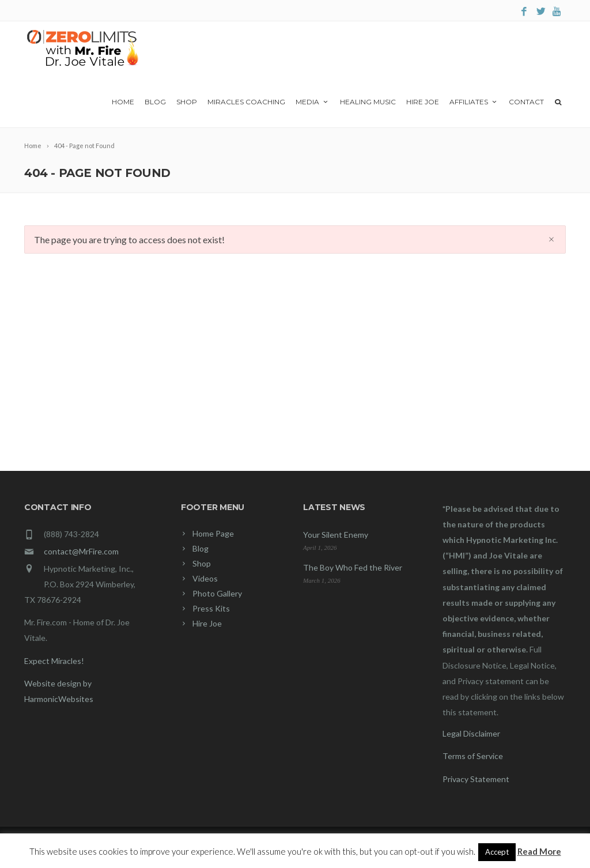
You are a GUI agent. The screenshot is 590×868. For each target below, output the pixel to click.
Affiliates (474, 102)
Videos (205, 578)
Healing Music (368, 102)
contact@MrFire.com (81, 551)
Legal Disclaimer (471, 733)
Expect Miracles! (54, 661)
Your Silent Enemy (336, 535)
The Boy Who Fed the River (353, 567)
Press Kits (211, 608)
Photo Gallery (217, 593)
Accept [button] (497, 852)
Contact (526, 102)
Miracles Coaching (246, 102)
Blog (155, 102)
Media (313, 102)
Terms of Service (473, 756)
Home (123, 102)
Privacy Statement (476, 779)
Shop (187, 102)
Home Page (213, 533)
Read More (539, 851)
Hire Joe (423, 102)
